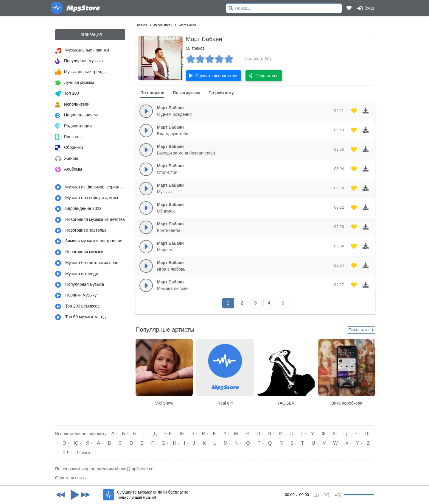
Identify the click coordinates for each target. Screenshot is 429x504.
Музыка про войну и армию (87, 198)
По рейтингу (221, 93)
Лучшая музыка (75, 83)
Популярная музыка (79, 61)
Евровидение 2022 (78, 209)
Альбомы (69, 170)
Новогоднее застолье (81, 231)
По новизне (152, 93)
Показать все (361, 330)
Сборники (69, 148)
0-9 (66, 453)
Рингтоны (69, 137)
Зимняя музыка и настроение (89, 241)
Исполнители (72, 105)
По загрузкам (186, 93)
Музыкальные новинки (82, 51)
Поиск (84, 453)
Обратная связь (70, 478)
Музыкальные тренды (81, 72)
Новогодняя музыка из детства (90, 220)
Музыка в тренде (77, 274)
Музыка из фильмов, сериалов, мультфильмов (90, 187)
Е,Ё (168, 434)
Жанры (66, 159)
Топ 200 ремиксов (77, 307)
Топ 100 (67, 94)
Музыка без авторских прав (87, 263)
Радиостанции (73, 126)
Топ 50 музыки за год (80, 317)
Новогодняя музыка (79, 252)
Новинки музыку (76, 296)
